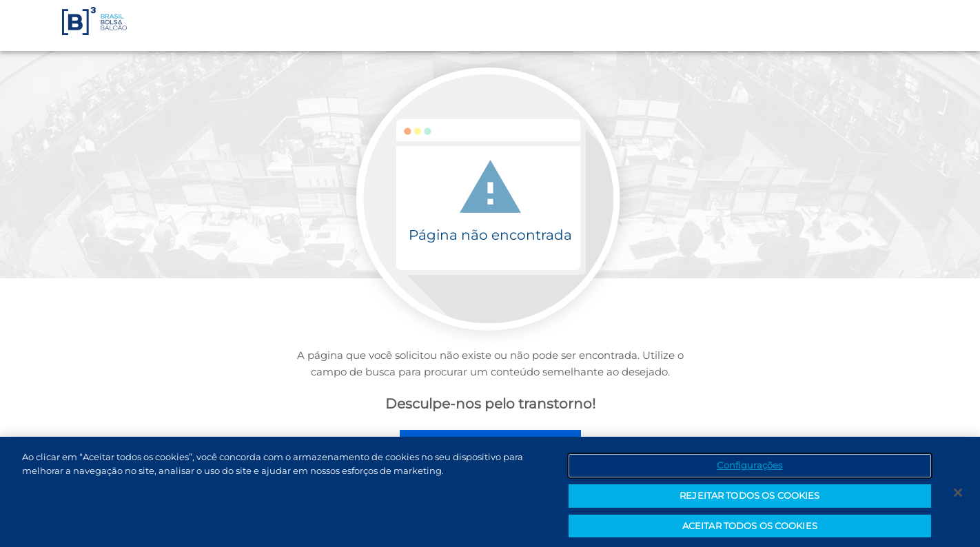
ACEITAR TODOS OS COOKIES (750, 528)
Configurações (749, 467)
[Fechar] (958, 495)
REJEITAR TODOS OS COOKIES (749, 497)
